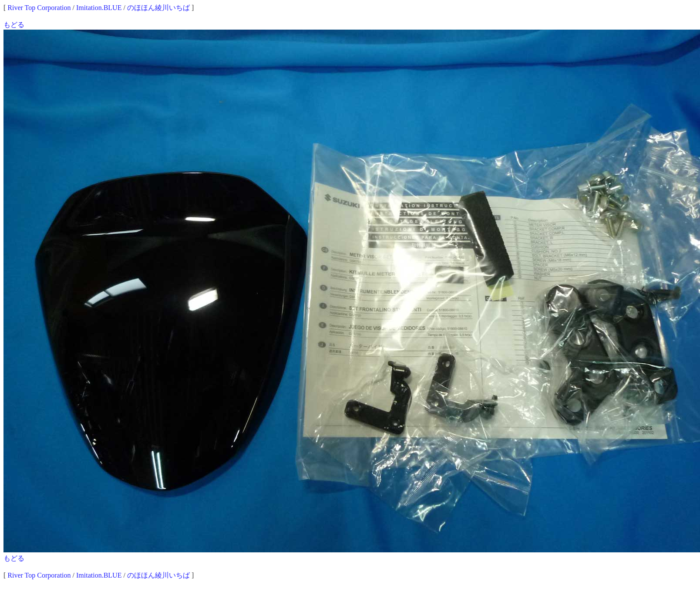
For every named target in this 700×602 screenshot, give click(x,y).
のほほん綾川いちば (158, 8)
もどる (14, 25)
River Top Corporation (39, 8)
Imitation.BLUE (99, 8)
